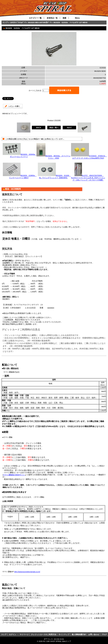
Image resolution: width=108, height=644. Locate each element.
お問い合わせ (94, 634)
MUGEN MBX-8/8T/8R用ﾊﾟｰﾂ (40, 22)
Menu (77, 18)
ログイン (13, 634)
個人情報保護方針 (79, 634)
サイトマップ (64, 634)
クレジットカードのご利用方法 (44, 634)
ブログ (104, 634)
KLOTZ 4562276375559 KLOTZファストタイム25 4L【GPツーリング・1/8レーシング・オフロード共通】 (88, 178)
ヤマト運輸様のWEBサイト (14, 475)
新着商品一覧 (52, 18)
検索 (64, 18)
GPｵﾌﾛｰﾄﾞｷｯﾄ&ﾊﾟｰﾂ (18, 22)
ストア (5, 22)
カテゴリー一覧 (35, 18)
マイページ (24, 634)
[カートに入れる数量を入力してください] (46, 90)
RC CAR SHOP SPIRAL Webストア (57, 641)
